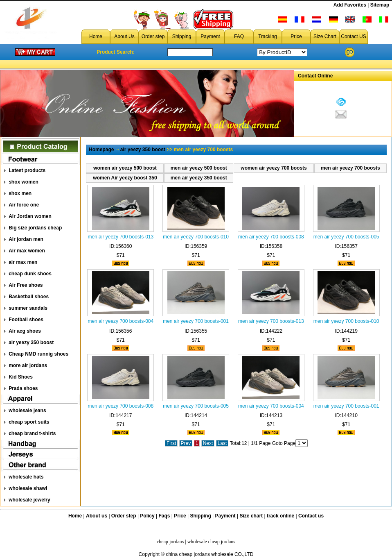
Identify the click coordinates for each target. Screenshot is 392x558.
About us (97, 516)
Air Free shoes (26, 285)
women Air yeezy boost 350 (125, 178)
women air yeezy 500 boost (125, 168)
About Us (124, 36)
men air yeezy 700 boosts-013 (121, 237)
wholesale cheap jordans (211, 542)
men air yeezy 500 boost (199, 168)
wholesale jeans (27, 411)
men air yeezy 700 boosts (350, 168)
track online (280, 516)
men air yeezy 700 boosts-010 (196, 237)
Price (296, 36)
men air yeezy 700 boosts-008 (271, 237)
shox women (24, 182)
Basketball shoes (29, 297)
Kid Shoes (21, 377)
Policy (147, 516)
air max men (23, 262)
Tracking (268, 36)
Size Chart (325, 36)
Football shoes (26, 320)
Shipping (182, 36)
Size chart (251, 516)
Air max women (27, 251)
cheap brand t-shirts (32, 433)
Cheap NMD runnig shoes (38, 354)
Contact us (311, 516)
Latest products (27, 170)
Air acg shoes (25, 331)
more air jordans (28, 365)
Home (96, 36)
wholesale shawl (28, 488)
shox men (20, 193)
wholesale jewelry (29, 500)
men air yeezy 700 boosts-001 (196, 321)
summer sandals (28, 308)
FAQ (239, 36)
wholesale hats (26, 477)
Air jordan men (26, 239)
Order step (153, 36)
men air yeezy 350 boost (199, 178)
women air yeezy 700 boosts (274, 168)
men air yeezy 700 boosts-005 (346, 237)
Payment (210, 36)
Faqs (164, 516)
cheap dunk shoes (30, 274)
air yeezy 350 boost (31, 343)
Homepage (101, 150)
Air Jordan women (30, 216)
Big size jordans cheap (35, 228)
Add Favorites (350, 5)
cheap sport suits (29, 422)
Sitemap (380, 5)
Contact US (353, 36)
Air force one (24, 205)
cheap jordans (170, 542)
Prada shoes (23, 388)
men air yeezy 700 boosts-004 (121, 321)
